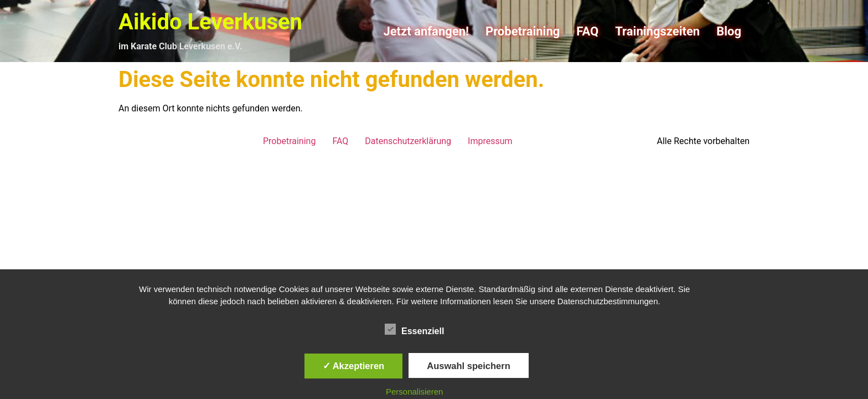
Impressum (490, 141)
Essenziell (414, 329)
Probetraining (523, 31)
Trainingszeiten (657, 31)
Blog (729, 31)
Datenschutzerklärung (408, 141)
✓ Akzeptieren (354, 366)
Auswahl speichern (468, 366)
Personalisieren (414, 392)
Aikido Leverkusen (210, 22)
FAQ (587, 31)
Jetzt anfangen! (426, 31)
